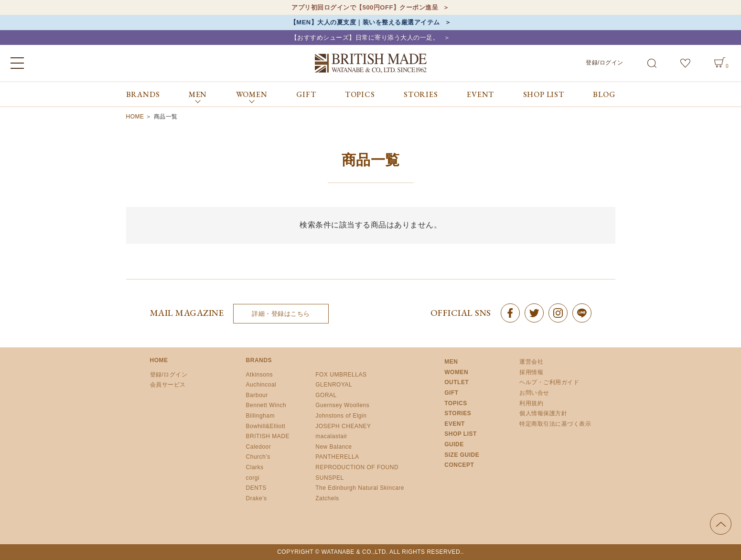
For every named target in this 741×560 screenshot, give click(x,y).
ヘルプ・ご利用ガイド (549, 382)
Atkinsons (260, 375)
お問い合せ (534, 393)
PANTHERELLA (337, 457)
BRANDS (143, 94)
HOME (135, 117)
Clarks (255, 467)
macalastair (331, 436)
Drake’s (257, 498)
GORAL (326, 395)
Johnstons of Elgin (341, 416)
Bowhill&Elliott (266, 426)
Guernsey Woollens (342, 405)
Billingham (260, 416)
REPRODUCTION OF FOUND (357, 467)
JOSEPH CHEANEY (343, 426)
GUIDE (454, 444)
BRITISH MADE (268, 436)
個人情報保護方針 (543, 413)
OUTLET (456, 382)
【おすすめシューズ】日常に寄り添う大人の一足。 (365, 38)
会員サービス (168, 385)
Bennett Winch (266, 405)
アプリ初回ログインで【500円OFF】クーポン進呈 (365, 7)
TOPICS (360, 94)
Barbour (257, 395)
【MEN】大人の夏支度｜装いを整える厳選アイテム (365, 22)
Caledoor (259, 447)
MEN (451, 362)
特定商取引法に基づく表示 (555, 424)
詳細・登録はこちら (281, 314)
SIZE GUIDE (462, 455)
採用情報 (531, 372)
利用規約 (531, 403)
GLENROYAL (334, 385)
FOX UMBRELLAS (341, 375)
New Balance (333, 447)
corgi (253, 478)
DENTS (256, 488)
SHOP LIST (544, 94)
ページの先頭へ (721, 524)
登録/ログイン (605, 63)
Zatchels (327, 498)
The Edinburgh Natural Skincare (360, 488)
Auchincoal (261, 385)
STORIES (421, 94)
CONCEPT (459, 465)
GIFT (306, 94)
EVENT (480, 94)
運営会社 (531, 362)
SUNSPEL (330, 478)
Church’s (258, 457)
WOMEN (456, 372)
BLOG (604, 94)
